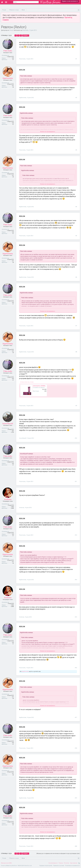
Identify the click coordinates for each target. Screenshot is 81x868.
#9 (76, 406)
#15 (76, 617)
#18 (76, 748)
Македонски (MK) (6, 863)
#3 (76, 150)
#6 (76, 277)
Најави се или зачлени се (70, 1)
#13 (76, 535)
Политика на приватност (73, 866)
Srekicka (22, 508)
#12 (76, 508)
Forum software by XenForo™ (17, 866)
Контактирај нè (53, 863)
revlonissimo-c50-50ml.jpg (40, 386)
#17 (76, 717)
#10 (76, 438)
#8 (76, 352)
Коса (11, 30)
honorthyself (23, 438)
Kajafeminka (23, 98)
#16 (76, 668)
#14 (76, 580)
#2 (76, 98)
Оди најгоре (74, 863)
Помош (61, 863)
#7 (76, 326)
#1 (76, 59)
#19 (76, 798)
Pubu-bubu (25, 30)
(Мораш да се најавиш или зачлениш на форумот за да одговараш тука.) (58, 854)
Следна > (26, 35)
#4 (76, 207)
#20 (76, 846)
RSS (79, 863)
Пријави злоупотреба (46, 866)
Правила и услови (59, 866)
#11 (76, 481)
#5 (76, 236)
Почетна (66, 863)
